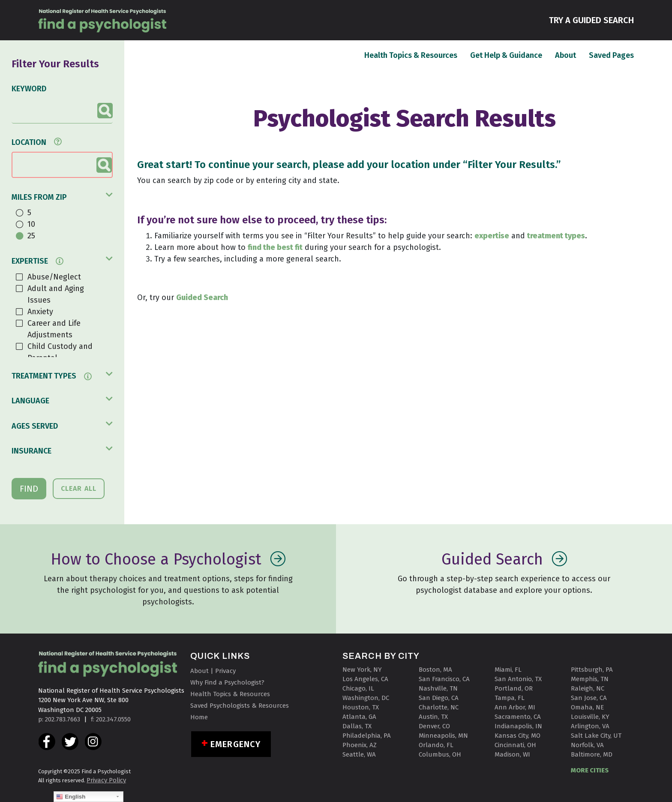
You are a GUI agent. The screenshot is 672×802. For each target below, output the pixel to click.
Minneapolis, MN (443, 736)
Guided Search (202, 297)
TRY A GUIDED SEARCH (591, 20)
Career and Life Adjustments (54, 329)
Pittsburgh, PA (592, 670)
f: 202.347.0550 (111, 719)
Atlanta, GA (359, 717)
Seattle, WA (359, 754)
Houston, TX (361, 707)
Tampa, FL (510, 698)
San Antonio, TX (518, 679)
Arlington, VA (590, 726)
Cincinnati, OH (515, 745)
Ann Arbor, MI (515, 707)
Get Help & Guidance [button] (506, 55)
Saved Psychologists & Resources (240, 706)
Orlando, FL (436, 745)
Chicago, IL (358, 688)
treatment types (556, 236)
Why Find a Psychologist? (227, 682)
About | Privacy (213, 671)
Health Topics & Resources (411, 55)
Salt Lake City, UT (596, 736)
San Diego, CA (439, 698)
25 (31, 236)
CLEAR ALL (79, 488)
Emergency (235, 744)
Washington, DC (366, 698)
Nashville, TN (438, 688)
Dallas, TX (357, 726)
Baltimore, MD (592, 754)
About (565, 55)
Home (199, 717)
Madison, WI (512, 754)
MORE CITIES (590, 770)
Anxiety (40, 312)
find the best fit (275, 247)
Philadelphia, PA (367, 736)
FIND (29, 489)
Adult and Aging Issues (56, 294)
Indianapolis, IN (518, 726)
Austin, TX (433, 717)
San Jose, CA (589, 698)
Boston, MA (435, 670)
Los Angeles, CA (365, 679)
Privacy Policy (106, 780)
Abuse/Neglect (54, 277)
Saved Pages (611, 55)
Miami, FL (508, 670)
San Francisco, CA (444, 679)
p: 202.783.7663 (59, 719)
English (71, 797)
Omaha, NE (587, 707)
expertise (492, 236)
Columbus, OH (440, 754)
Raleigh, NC (588, 688)
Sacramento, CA (518, 717)
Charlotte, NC (439, 707)
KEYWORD (29, 89)
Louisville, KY (590, 717)
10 (31, 224)
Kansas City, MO (517, 736)
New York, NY (362, 670)
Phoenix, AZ (360, 745)
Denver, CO (434, 726)
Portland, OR (514, 688)
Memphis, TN (590, 679)
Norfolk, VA (587, 745)
